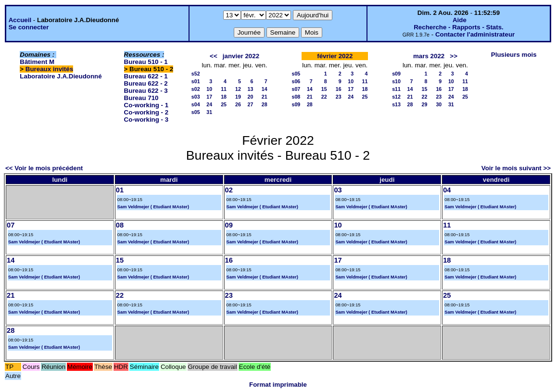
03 (338, 190)
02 (229, 190)
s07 (296, 89)
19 (238, 97)
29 (425, 104)
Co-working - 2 (146, 112)
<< (214, 56)
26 (238, 104)
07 (11, 225)
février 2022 (335, 56)
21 (265, 97)
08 (120, 225)
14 (265, 89)
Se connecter (29, 27)
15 (324, 89)
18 (224, 97)
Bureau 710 (141, 98)
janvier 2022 (241, 56)
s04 (196, 104)
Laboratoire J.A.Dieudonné (61, 76)
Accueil (20, 20)
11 (224, 89)
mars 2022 (429, 56)
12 (238, 89)
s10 (396, 81)
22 (324, 97)
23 (339, 97)
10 (209, 89)
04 (447, 190)
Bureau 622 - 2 (146, 83)
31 (209, 112)
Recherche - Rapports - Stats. (459, 27)
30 (439, 104)
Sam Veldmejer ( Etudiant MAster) (153, 207)
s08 (296, 97)
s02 (196, 89)
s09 (296, 104)
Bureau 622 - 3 (146, 91)
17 (209, 97)
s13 (396, 104)
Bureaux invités (49, 69)
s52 (196, 74)
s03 (196, 97)
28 (265, 104)
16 (339, 89)
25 (224, 104)
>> (454, 56)
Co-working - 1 (146, 105)
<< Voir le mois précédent (44, 168)
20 (251, 97)
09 (229, 225)
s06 (296, 81)
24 (209, 104)
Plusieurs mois (514, 55)
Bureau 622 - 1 (146, 76)
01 (120, 190)
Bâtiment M (37, 62)
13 (251, 89)
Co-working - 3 (146, 120)
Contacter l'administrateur (475, 34)
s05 (196, 112)
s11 (396, 89)
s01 (196, 81)
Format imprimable (278, 385)
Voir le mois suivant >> (516, 168)
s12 (396, 97)
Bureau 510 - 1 (146, 62)
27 (251, 104)
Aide (460, 20)
